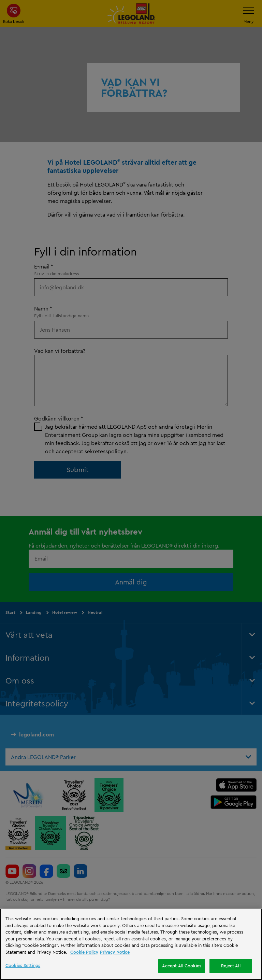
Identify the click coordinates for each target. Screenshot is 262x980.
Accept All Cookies (182, 966)
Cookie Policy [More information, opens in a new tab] (84, 952)
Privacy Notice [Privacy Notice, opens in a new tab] (115, 952)
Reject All (231, 966)
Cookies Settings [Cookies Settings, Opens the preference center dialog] (23, 965)
